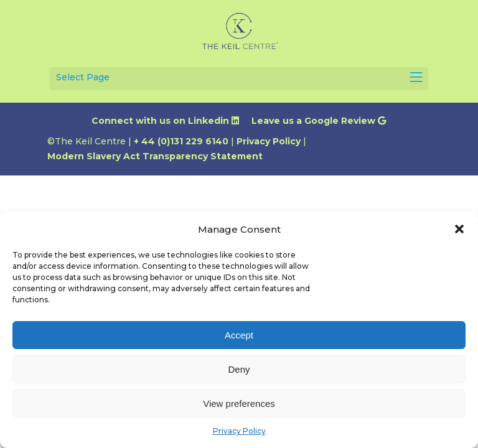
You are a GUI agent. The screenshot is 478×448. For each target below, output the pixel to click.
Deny (239, 369)
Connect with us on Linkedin (165, 121)
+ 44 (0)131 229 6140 (181, 141)
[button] (459, 229)
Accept (239, 335)
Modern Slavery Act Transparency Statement (155, 156)
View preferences (239, 404)
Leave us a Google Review (319, 121)
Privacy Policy (239, 431)
